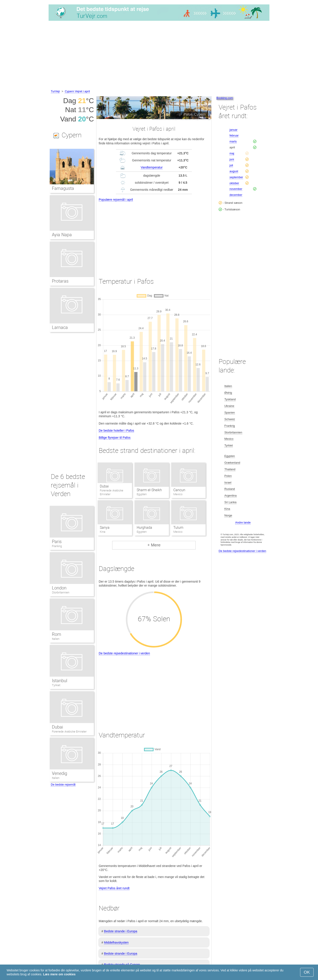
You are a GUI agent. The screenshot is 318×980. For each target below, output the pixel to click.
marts (233, 141)
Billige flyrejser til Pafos (115, 438)
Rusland (230, 489)
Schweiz (230, 419)
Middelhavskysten (116, 942)
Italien (56, 639)
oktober (234, 183)
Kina (227, 509)
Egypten (230, 456)
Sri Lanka (230, 502)
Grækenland (232, 463)
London (59, 588)
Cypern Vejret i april (77, 91)
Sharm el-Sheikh (149, 490)
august (234, 171)
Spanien (230, 413)
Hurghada (144, 528)
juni (232, 159)
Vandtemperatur (152, 167)
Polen (228, 476)
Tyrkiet (56, 685)
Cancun (179, 490)
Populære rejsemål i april (116, 200)
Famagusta (63, 188)
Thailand (230, 469)
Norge (228, 515)
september (236, 177)
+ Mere (154, 545)
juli (231, 165)
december (236, 195)
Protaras (60, 281)
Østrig (228, 393)
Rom (57, 634)
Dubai (104, 486)
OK (307, 972)
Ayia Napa (62, 235)
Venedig (60, 773)
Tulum (178, 528)
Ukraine (229, 406)
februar (234, 135)
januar (233, 130)
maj (232, 153)
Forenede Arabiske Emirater (69, 732)
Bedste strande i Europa (121, 931)
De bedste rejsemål (63, 785)
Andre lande (243, 522)
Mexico (229, 439)
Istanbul (60, 681)
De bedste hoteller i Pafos (116, 431)
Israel (228, 482)
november (236, 189)
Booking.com (225, 98)
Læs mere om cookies (59, 974)
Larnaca (60, 327)
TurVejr (55, 91)
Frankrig (57, 546)
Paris (57, 542)
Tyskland (230, 399)
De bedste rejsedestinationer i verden (124, 653)
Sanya (105, 528)
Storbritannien (61, 592)
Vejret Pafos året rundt (114, 888)
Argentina (231, 496)
